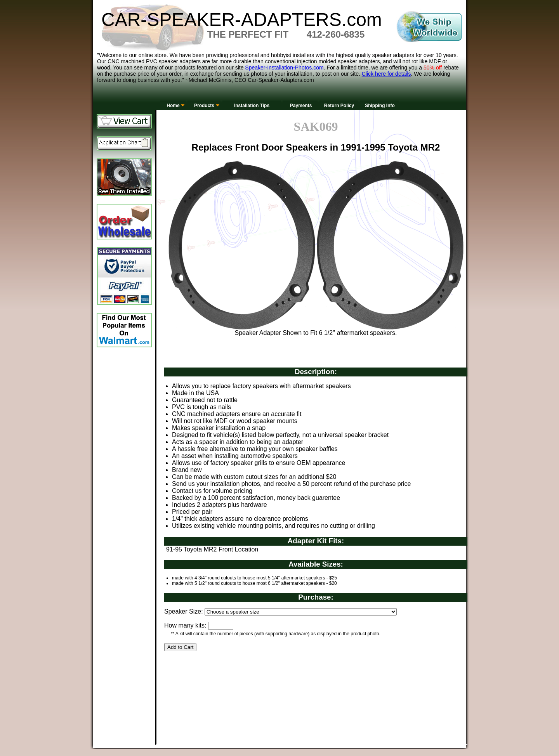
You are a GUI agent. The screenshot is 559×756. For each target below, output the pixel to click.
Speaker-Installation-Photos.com (284, 68)
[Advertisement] (306, 689)
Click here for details (386, 74)
